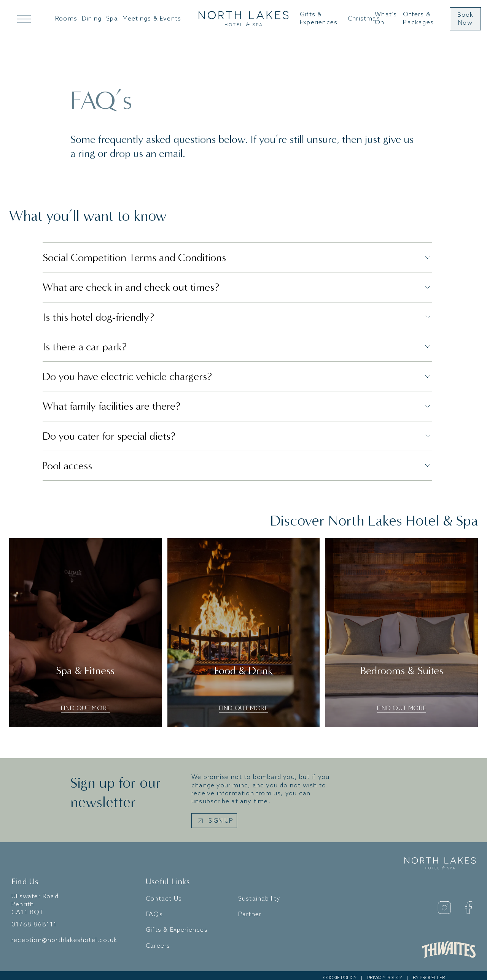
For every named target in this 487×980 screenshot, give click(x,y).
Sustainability (259, 894)
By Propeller (429, 974)
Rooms (66, 19)
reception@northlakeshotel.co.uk (64, 936)
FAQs (154, 910)
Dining (92, 19)
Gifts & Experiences (319, 19)
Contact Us (164, 894)
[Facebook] (468, 903)
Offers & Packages (418, 19)
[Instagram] (444, 903)
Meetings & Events (152, 19)
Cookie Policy (340, 974)
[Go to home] (243, 19)
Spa (112, 19)
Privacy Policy (385, 974)
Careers (158, 941)
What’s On (386, 19)
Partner (250, 910)
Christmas (364, 19)
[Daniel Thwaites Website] (449, 945)
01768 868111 (34, 920)
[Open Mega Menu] (24, 19)
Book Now (466, 19)
